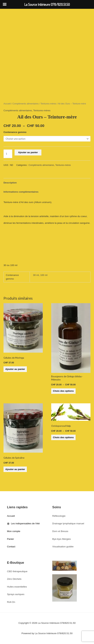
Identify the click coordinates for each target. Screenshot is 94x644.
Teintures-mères (48, 104)
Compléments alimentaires (26, 104)
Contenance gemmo (15, 132)
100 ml (44, 275)
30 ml (36, 275)
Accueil (7, 104)
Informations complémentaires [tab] (21, 192)
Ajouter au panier (28, 152)
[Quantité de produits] (8, 154)
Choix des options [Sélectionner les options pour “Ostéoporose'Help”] (63, 437)
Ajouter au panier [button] (15, 369)
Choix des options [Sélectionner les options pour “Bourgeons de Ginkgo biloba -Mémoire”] (63, 391)
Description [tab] (10, 183)
